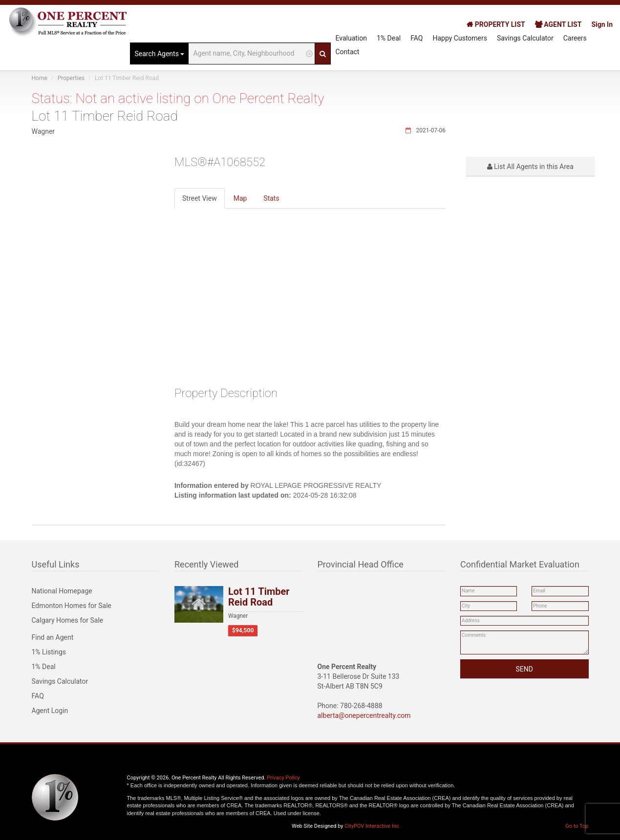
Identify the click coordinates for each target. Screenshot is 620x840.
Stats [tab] (271, 198)
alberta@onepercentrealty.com (364, 715)
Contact (347, 52)
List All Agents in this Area (530, 167)
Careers (575, 38)
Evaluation (351, 38)
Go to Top (577, 826)
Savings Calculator (525, 38)
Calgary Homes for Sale (68, 620)
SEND (524, 669)
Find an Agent (53, 637)
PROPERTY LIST (496, 24)
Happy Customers (460, 38)
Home (40, 78)
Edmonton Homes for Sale (72, 606)
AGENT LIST (558, 24)
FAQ (417, 38)
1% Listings (49, 652)
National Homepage (62, 591)
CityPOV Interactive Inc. (372, 826)
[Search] (323, 53)
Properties (71, 78)
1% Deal (389, 38)
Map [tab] (240, 198)
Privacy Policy (283, 778)
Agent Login (50, 711)
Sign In (602, 24)
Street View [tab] (200, 198)
